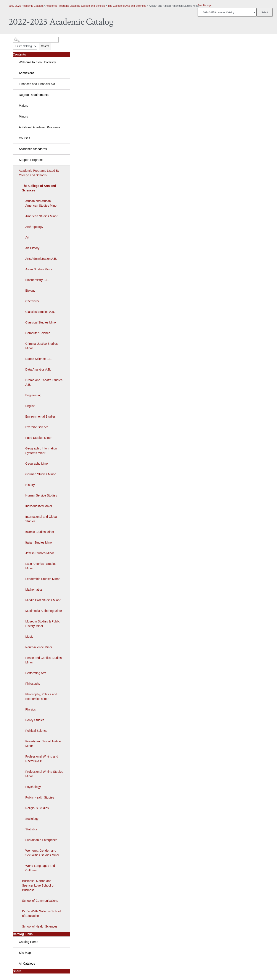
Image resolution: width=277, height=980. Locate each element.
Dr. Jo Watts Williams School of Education (41, 914)
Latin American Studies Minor (41, 566)
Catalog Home (29, 942)
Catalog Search (21, 38)
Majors (23, 106)
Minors (23, 116)
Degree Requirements (34, 95)
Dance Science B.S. (39, 359)
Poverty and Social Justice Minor (43, 744)
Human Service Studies (41, 495)
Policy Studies (35, 720)
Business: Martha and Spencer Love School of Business (38, 885)
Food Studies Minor (38, 438)
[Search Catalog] (36, 40)
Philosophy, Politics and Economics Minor (41, 697)
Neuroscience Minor (39, 647)
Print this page (205, 5)
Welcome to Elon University (37, 62)
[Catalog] (227, 12)
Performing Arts (36, 673)
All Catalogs (27, 964)
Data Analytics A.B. (38, 369)
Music (29, 637)
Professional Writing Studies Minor (44, 774)
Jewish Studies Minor (40, 553)
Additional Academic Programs (39, 127)
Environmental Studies (40, 416)
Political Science (36, 731)
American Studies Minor (41, 216)
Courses (24, 138)
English (30, 406)
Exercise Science (37, 427)
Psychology (33, 787)
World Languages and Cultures (40, 868)
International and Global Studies (41, 519)
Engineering (33, 395)
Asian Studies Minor (39, 269)
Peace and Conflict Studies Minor (43, 660)
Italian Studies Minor (39, 542)
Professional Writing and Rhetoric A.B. (42, 759)
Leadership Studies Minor (43, 579)
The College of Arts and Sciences (127, 6)
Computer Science (38, 333)
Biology (30, 291)
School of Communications (40, 901)
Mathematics (34, 590)
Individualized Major (39, 506)
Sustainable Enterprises (41, 840)
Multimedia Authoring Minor (44, 611)
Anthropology (34, 227)
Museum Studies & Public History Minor (43, 624)
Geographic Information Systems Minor (41, 451)
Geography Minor (37, 464)
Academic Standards (33, 149)
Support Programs (31, 160)
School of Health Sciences (40, 926)
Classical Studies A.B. (40, 312)
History (30, 485)
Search (45, 46)
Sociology (32, 819)
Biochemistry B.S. (37, 280)
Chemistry (32, 301)
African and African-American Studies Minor (41, 203)
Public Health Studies (40, 797)
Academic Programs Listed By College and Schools (75, 6)
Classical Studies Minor (41, 322)
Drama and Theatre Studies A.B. (44, 382)
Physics (31, 709)
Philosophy (33, 684)
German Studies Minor (40, 474)
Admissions (27, 73)
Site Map (25, 953)
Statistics (31, 829)
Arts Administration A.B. (41, 259)
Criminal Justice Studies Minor (41, 346)
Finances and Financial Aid (37, 84)
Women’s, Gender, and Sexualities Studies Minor (42, 853)
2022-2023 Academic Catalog (26, 6)
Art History (32, 248)
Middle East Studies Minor (43, 600)
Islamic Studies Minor (40, 532)
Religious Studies (37, 808)
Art (27, 237)
